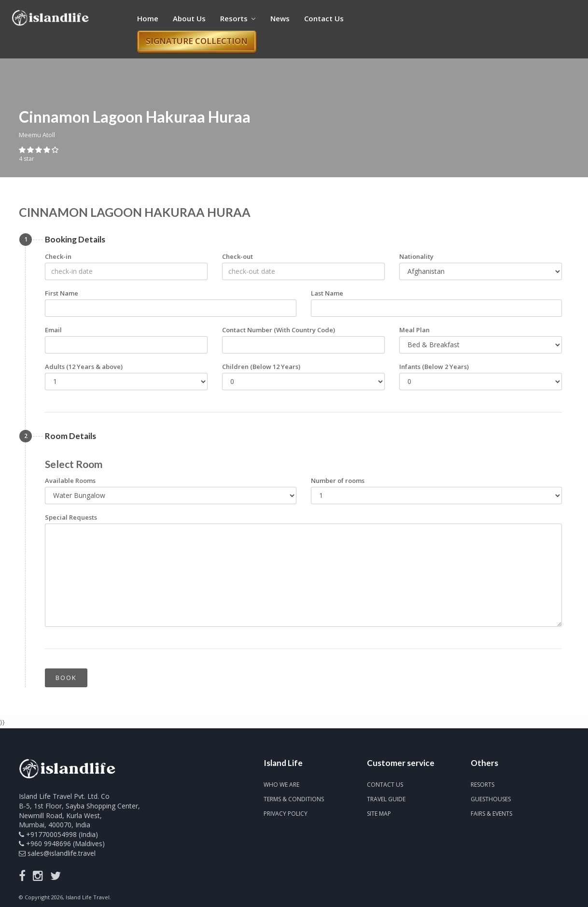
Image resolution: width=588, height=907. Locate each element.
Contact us (385, 785)
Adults (84, 367)
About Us (189, 18)
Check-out (238, 256)
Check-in (58, 256)
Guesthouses (491, 799)
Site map (379, 814)
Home (148, 18)
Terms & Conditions (294, 799)
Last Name (327, 293)
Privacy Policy (286, 814)
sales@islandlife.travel (62, 853)
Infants (434, 367)
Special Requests (71, 517)
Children (261, 367)
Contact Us (324, 18)
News (280, 18)
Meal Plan (414, 330)
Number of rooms (338, 481)
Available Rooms (70, 481)
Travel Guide (386, 799)
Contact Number (279, 330)
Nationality (416, 256)
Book (66, 678)
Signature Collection (197, 41)
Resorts (238, 18)
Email (53, 330)
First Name (62, 293)
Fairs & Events (491, 814)
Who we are (281, 785)
